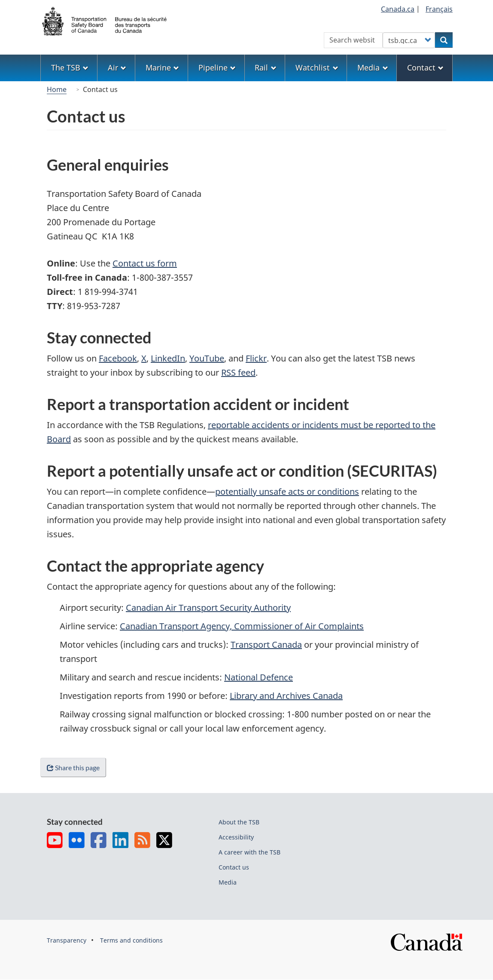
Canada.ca (398, 9)
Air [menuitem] (117, 67)
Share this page (75, 767)
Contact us (234, 867)
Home (57, 89)
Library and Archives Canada (286, 696)
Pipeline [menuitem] (217, 67)
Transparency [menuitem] (67, 940)
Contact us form (145, 263)
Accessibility (236, 837)
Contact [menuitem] (425, 67)
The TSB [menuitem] (70, 67)
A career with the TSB (250, 852)
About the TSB (239, 822)
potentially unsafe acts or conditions (287, 492)
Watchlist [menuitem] (317, 67)
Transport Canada (266, 645)
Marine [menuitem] (162, 67)
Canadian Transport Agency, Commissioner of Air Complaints (242, 626)
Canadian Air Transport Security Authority (208, 608)
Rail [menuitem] (265, 67)
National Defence (259, 677)
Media (228, 882)
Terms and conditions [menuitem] (131, 940)
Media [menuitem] (373, 67)
